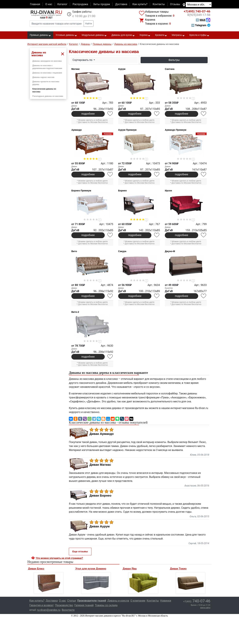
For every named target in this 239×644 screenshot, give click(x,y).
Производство (64, 605)
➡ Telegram (201, 25)
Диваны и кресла (118, 601)
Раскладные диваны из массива (48, 96)
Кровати (161, 35)
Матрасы (178, 35)
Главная (35, 4)
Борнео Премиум (81, 191)
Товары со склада (106, 605)
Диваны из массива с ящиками (47, 73)
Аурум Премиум (127, 130)
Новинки (166, 601)
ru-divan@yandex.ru (49, 610)
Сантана (170, 69)
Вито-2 (75, 312)
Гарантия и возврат (42, 605)
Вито (74, 251)
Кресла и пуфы (199, 35)
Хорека (145, 35)
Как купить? (140, 4)
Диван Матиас (100, 465)
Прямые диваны (40, 35)
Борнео (122, 191)
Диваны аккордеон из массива (47, 61)
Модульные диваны (94, 35)
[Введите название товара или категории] (57, 24)
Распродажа (80, 4)
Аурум (122, 69)
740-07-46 (197, 11)
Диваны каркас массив (43, 77)
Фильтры (174, 60)
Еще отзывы (80, 551)
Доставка (121, 4)
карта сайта (205, 608)
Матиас (76, 69)
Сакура (122, 251)
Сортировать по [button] (83, 60)
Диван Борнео (100, 496)
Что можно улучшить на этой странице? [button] (59, 558)
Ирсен (168, 191)
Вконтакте (68, 610)
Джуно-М (170, 251)
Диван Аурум (100, 526)
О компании (138, 601)
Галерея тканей (84, 605)
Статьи (72, 601)
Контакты (159, 4)
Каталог (62, 4)
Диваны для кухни (123, 35)
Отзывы (175, 4)
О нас (49, 4)
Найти (89, 24)
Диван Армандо (102, 434)
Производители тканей (92, 601)
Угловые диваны (66, 35)
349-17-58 (199, 15)
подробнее (88, 114)
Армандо (77, 130)
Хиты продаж (102, 4)
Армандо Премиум (176, 130)
